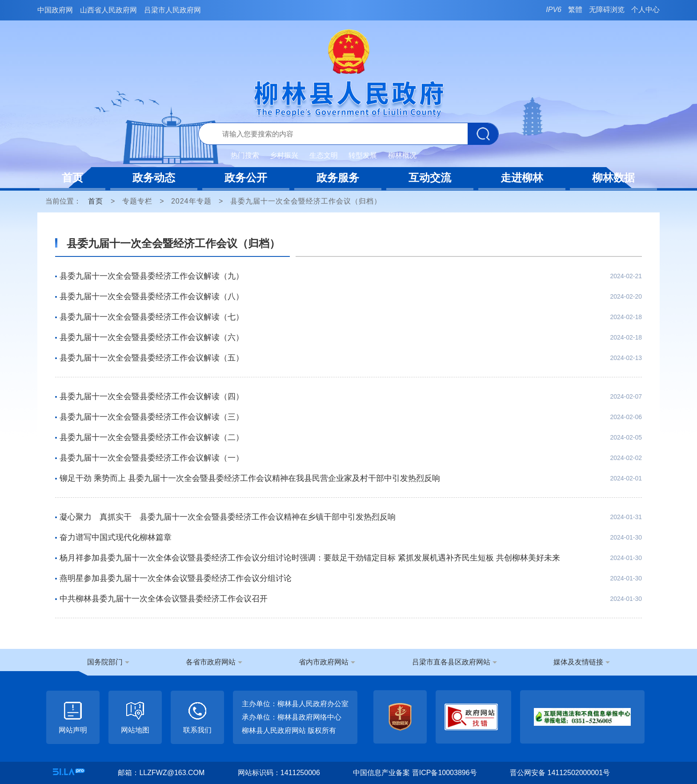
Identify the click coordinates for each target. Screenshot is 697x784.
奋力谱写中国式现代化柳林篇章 (116, 537)
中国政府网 (55, 10)
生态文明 (324, 155)
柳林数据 (613, 178)
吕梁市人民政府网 (172, 10)
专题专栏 (137, 201)
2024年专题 (191, 201)
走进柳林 (522, 178)
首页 (72, 178)
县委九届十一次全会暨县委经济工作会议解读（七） (152, 317)
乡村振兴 (284, 155)
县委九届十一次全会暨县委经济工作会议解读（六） (152, 337)
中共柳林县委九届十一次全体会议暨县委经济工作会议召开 (164, 599)
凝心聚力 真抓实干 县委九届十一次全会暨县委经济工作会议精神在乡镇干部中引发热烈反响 (228, 517)
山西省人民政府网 (108, 10)
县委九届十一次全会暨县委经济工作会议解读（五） (152, 358)
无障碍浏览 (607, 10)
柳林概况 (402, 155)
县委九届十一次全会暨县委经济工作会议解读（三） (152, 417)
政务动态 (154, 178)
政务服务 (338, 178)
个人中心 (645, 10)
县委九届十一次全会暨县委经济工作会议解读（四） (152, 396)
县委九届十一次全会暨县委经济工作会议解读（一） (152, 458)
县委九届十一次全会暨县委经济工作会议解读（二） (152, 437)
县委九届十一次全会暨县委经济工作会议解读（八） (152, 296)
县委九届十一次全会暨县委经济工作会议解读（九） (152, 276)
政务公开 (246, 178)
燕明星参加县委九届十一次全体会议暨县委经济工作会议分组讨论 (176, 578)
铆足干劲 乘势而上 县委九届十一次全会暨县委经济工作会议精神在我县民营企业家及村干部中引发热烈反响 (250, 478)
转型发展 (363, 155)
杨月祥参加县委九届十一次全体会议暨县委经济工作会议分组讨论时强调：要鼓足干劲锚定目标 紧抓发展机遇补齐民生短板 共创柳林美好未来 (310, 558)
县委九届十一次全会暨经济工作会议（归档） (306, 201)
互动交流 (430, 178)
